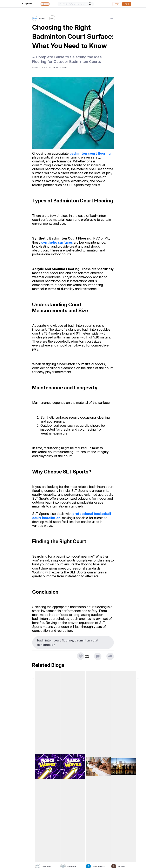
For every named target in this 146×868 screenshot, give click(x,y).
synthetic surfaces (57, 242)
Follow (53, 18)
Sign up (127, 4)
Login (117, 4)
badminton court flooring (90, 153)
